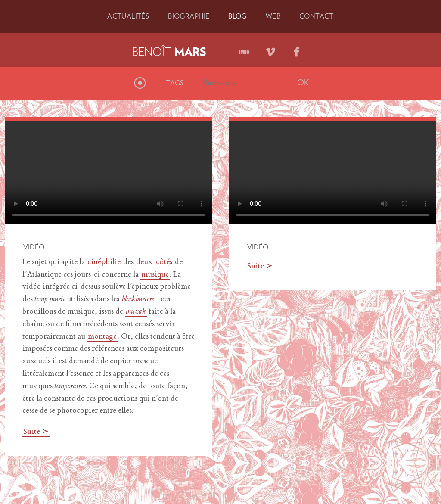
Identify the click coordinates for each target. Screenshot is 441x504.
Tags (175, 83)
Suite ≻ (36, 432)
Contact (317, 16)
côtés (164, 262)
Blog (238, 16)
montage (102, 337)
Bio (189, 16)
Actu (128, 16)
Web (273, 16)
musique (155, 275)
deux (144, 262)
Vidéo (34, 247)
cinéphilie (104, 262)
